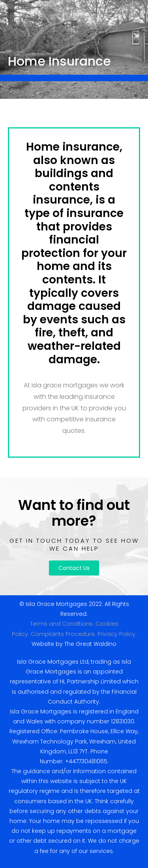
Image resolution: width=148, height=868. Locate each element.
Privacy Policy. (117, 634)
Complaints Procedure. (63, 634)
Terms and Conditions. (62, 624)
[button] (74, 23)
